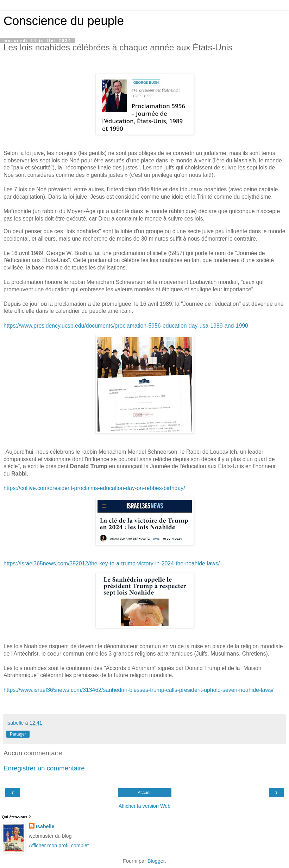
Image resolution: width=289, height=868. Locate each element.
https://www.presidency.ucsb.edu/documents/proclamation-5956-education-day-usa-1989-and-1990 (126, 326)
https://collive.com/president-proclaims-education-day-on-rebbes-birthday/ (94, 488)
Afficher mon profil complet (59, 845)
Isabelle (45, 826)
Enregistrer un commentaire (44, 768)
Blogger (156, 861)
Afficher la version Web (144, 806)
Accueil (144, 793)
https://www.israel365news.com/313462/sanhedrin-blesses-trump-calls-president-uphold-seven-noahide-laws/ (139, 690)
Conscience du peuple (64, 21)
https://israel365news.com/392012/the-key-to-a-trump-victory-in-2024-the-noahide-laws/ (112, 563)
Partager (18, 734)
